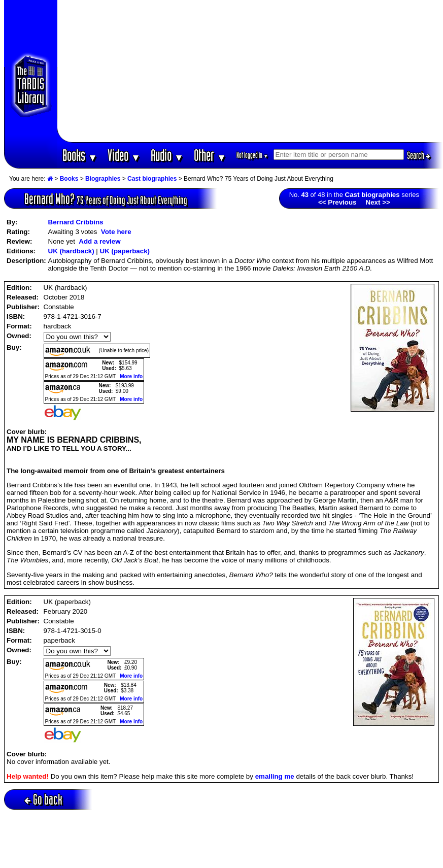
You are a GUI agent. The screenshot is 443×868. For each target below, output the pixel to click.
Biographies (103, 179)
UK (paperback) (125, 251)
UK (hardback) (71, 251)
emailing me (275, 776)
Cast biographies (152, 179)
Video (124, 155)
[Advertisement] (250, 71)
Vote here (116, 232)
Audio (167, 155)
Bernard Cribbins (76, 222)
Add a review (99, 241)
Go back (43, 799)
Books (80, 155)
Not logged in (252, 155)
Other (210, 155)
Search (419, 155)
